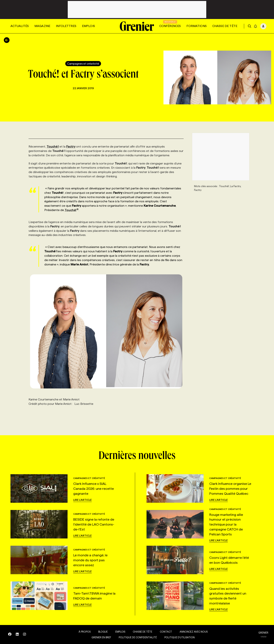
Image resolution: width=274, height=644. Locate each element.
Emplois (88, 26)
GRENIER (263, 633)
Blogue (100, 632)
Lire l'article (82, 500)
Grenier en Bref (98, 637)
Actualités (20, 26)
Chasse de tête (225, 26)
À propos (82, 632)
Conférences (170, 26)
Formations (197, 26)
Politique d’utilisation (177, 637)
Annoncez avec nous (191, 632)
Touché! (72, 210)
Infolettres (66, 26)
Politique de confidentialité (135, 637)
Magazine (42, 26)
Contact (163, 632)
